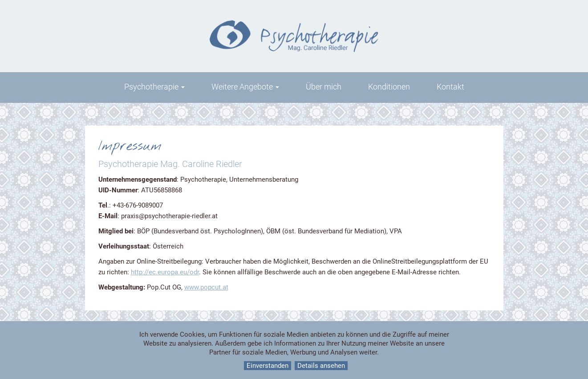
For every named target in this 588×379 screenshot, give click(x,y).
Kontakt (450, 87)
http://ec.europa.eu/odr (165, 272)
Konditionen (389, 87)
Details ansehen (321, 366)
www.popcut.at (206, 287)
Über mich (324, 87)
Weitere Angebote (245, 87)
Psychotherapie (154, 87)
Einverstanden (268, 366)
